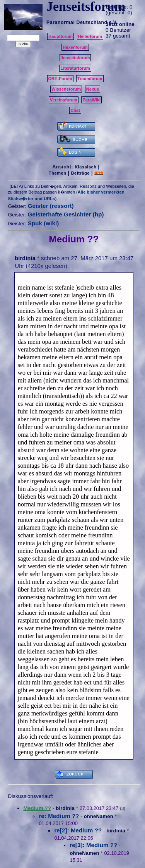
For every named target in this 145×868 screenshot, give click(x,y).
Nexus (93, 89)
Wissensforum (66, 89)
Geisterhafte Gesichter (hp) (66, 214)
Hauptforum (61, 36)
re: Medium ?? (59, 816)
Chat (75, 110)
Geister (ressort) (51, 206)
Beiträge (80, 173)
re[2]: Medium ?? (78, 830)
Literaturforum (75, 68)
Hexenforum (75, 47)
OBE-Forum (60, 79)
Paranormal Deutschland (77, 22)
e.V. (113, 22)
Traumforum (90, 79)
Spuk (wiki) (43, 223)
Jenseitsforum (75, 58)
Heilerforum (90, 36)
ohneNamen (99, 816)
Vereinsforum (64, 100)
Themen (57, 173)
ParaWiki (91, 100)
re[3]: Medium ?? (93, 845)
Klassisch (85, 167)
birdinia (25, 258)
